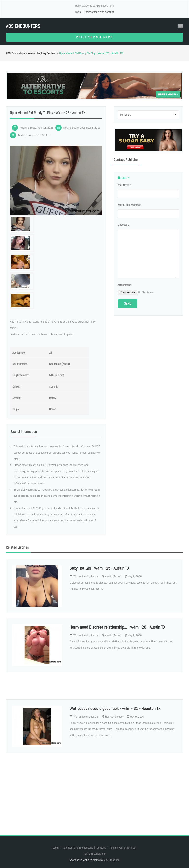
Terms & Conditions (94, 854)
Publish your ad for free (94, 37)
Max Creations (112, 860)
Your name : (124, 185)
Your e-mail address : (129, 205)
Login (78, 12)
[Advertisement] (94, 789)
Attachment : (125, 285)
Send (128, 303)
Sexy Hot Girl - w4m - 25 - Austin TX (99, 568)
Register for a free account (99, 12)
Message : (123, 225)
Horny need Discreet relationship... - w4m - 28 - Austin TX (117, 627)
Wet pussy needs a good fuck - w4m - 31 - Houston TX (115, 708)
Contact (102, 848)
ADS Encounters (23, 26)
